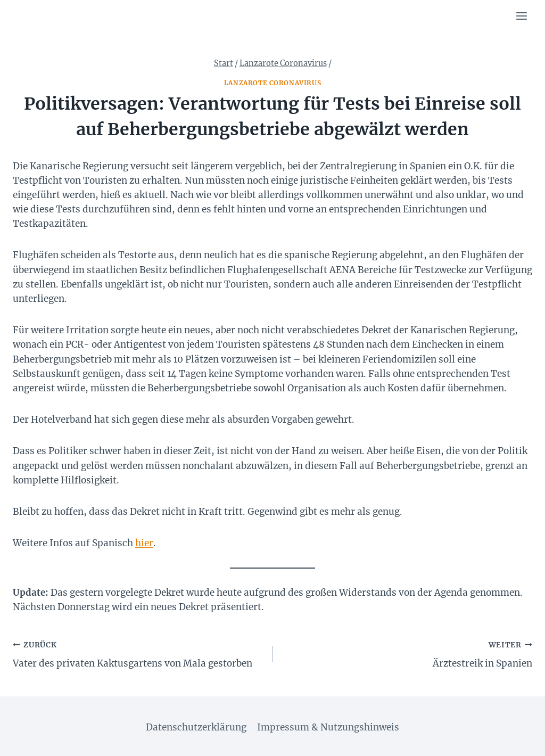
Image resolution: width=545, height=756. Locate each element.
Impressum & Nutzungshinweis (328, 727)
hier (144, 543)
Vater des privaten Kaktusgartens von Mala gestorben (138, 653)
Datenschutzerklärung (196, 727)
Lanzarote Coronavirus (273, 83)
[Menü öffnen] (521, 16)
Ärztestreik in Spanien (407, 653)
